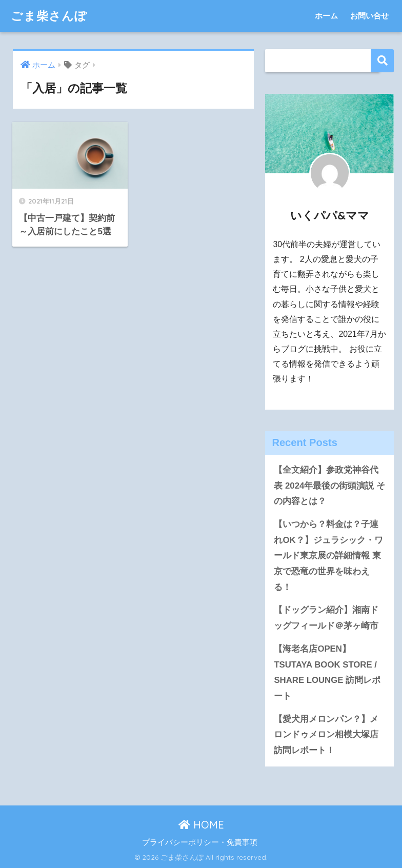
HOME (201, 825)
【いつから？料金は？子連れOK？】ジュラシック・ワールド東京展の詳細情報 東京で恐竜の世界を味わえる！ (328, 556)
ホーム (326, 16)
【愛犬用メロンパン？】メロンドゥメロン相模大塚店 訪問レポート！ (326, 735)
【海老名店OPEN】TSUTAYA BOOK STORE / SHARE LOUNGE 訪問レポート (327, 672)
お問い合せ (369, 16)
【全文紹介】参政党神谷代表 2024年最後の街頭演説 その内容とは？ (329, 486)
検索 (382, 61)
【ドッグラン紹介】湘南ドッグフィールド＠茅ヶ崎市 (326, 618)
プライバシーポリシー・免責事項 (200, 842)
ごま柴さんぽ (49, 16)
